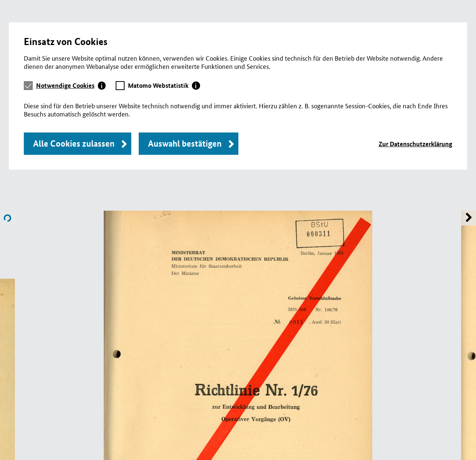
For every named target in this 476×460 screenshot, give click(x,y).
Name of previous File (469, 218)
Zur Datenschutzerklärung (415, 144)
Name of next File (7, 218)
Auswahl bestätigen (185, 143)
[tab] (71, 86)
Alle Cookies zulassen (74, 143)
